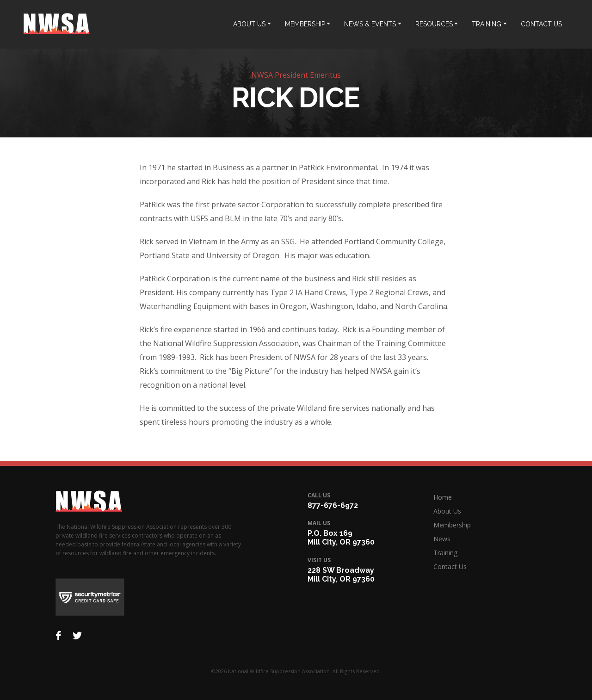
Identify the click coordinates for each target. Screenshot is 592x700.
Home (443, 497)
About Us (447, 511)
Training (445, 553)
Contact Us (450, 567)
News (442, 539)
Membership (452, 525)
